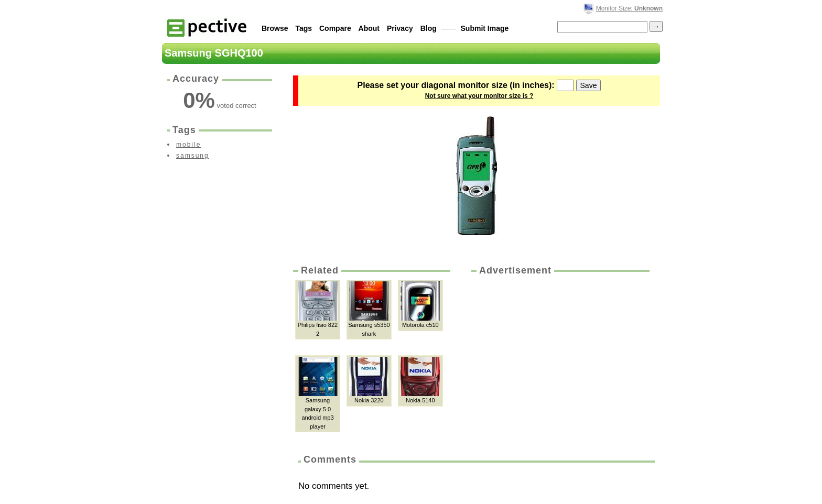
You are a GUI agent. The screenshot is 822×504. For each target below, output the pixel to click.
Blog (429, 28)
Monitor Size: (629, 8)
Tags (304, 28)
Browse (275, 28)
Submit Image (485, 28)
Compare (335, 28)
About (369, 28)
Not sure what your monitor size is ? (479, 96)
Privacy (400, 28)
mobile (188, 145)
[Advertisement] (559, 356)
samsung (193, 156)
